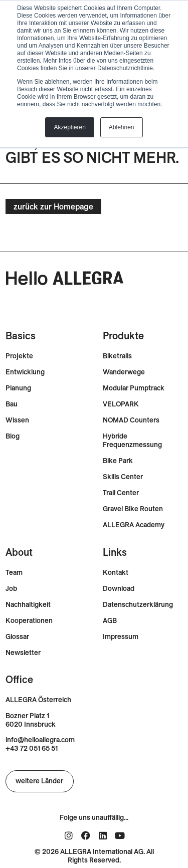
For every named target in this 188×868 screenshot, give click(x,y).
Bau (12, 404)
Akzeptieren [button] (69, 127)
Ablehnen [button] (122, 127)
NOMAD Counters (131, 420)
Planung (18, 388)
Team (14, 573)
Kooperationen (29, 621)
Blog (13, 436)
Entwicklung (25, 372)
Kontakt (116, 573)
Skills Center (123, 477)
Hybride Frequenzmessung (132, 441)
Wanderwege (124, 372)
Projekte (19, 356)
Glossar (17, 637)
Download (119, 589)
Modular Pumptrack (134, 388)
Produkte (123, 336)
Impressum (121, 637)
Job (11, 589)
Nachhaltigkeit (28, 605)
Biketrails (117, 356)
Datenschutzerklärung (138, 605)
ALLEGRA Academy (134, 525)
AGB (110, 621)
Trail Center (121, 493)
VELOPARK (121, 404)
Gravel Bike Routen (133, 509)
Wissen (17, 420)
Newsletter (23, 653)
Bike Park (118, 461)
